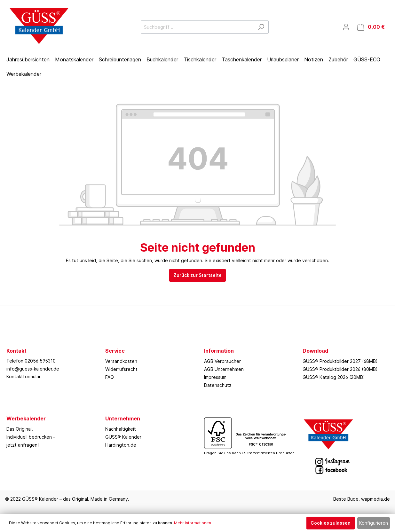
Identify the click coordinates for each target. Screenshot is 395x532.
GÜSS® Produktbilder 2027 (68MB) (340, 361)
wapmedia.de (375, 499)
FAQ (110, 377)
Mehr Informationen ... (194, 523)
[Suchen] (261, 27)
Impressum (215, 377)
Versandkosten (121, 361)
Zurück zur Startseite (197, 275)
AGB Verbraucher (222, 361)
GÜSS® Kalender (123, 437)
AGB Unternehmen (224, 369)
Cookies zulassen (331, 523)
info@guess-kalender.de (33, 369)
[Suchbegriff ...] (197, 27)
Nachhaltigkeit (121, 429)
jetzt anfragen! (23, 445)
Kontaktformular (24, 376)
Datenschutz (218, 385)
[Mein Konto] (346, 27)
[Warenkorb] (371, 27)
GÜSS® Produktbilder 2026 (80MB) (340, 369)
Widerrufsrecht (121, 369)
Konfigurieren (374, 523)
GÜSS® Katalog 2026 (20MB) (334, 377)
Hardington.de (121, 445)
